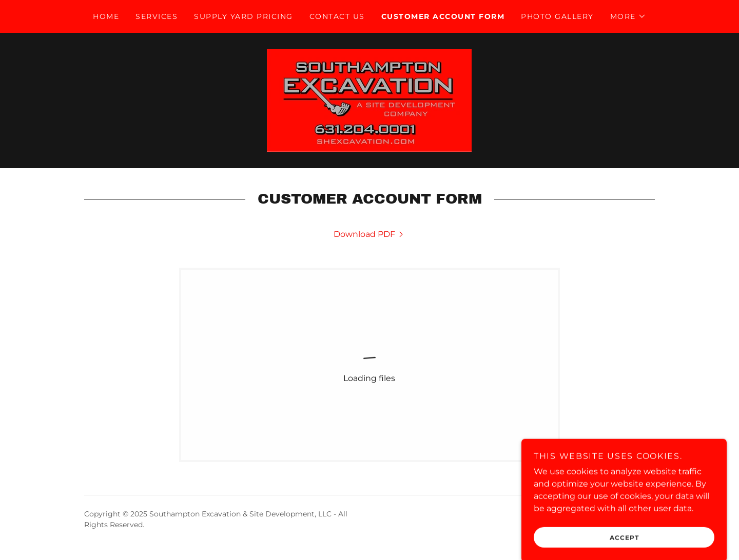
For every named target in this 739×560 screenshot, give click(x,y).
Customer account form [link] (443, 16)
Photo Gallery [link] (557, 16)
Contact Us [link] (337, 16)
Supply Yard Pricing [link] (243, 16)
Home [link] (106, 16)
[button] (628, 16)
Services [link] (157, 16)
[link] (369, 100)
